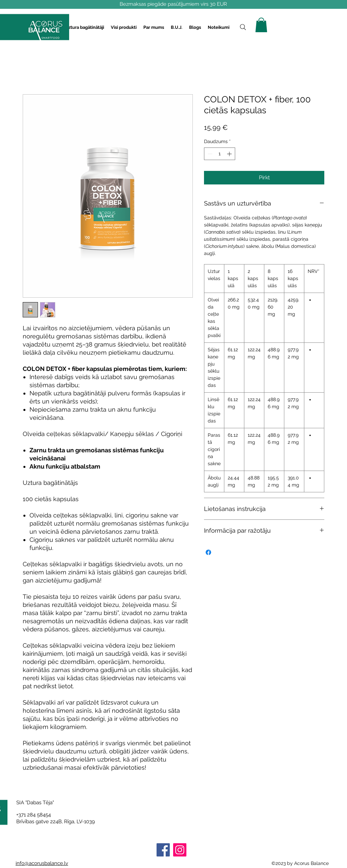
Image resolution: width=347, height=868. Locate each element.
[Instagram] (180, 850)
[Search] (243, 27)
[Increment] (230, 154)
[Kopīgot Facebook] (208, 552)
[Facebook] (163, 850)
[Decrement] (209, 154)
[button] (85, 27)
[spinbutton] (220, 154)
